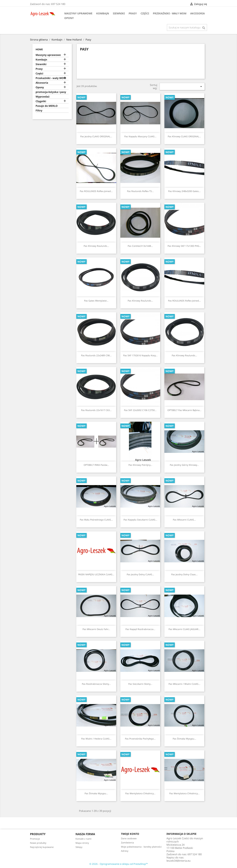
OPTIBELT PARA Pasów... (96, 465)
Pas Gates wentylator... (96, 301)
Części (145, 13)
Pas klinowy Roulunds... (96, 246)
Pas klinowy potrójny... (140, 465)
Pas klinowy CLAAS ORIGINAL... (184, 136)
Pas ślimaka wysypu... (184, 739)
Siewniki (119, 13)
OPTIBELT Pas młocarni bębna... (184, 410)
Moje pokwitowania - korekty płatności (141, 847)
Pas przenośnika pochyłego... (140, 739)
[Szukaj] (187, 27)
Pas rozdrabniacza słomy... (96, 684)
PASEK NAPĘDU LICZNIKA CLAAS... (96, 574)
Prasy (133, 13)
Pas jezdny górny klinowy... (184, 465)
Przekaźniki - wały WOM (170, 13)
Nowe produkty (38, 843)
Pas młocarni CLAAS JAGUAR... (184, 629)
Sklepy (79, 847)
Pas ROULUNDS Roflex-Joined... (96, 191)
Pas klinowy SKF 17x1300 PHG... (184, 246)
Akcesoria (197, 13)
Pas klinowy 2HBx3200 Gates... (184, 191)
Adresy (125, 851)
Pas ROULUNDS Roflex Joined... (184, 301)
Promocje (35, 839)
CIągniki (41, 101)
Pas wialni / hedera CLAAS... (96, 739)
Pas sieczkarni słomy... (140, 684)
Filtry (39, 111)
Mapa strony (82, 843)
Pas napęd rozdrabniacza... (140, 629)
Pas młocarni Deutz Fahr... (96, 629)
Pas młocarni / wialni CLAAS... (184, 684)
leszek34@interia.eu (179, 861)
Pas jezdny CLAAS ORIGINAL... (96, 136)
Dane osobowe (129, 838)
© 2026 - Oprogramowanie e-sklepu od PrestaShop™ (119, 864)
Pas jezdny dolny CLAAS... (140, 574)
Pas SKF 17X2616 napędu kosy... (140, 355)
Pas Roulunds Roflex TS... (140, 191)
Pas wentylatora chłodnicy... (140, 793)
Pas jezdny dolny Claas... (184, 574)
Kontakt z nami (83, 839)
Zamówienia (127, 843)
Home (39, 49)
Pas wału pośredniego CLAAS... (96, 520)
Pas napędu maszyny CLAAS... (140, 136)
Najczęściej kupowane (42, 847)
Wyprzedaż (43, 97)
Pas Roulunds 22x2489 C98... (96, 355)
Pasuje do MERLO (47, 106)
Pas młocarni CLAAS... (184, 520)
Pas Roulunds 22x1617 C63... (96, 410)
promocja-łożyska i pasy (51, 92)
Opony (69, 18)
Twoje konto (130, 834)
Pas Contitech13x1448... (140, 246)
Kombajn (103, 13)
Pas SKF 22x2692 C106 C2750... (140, 410)
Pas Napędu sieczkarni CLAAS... (140, 520)
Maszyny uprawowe (78, 13)
